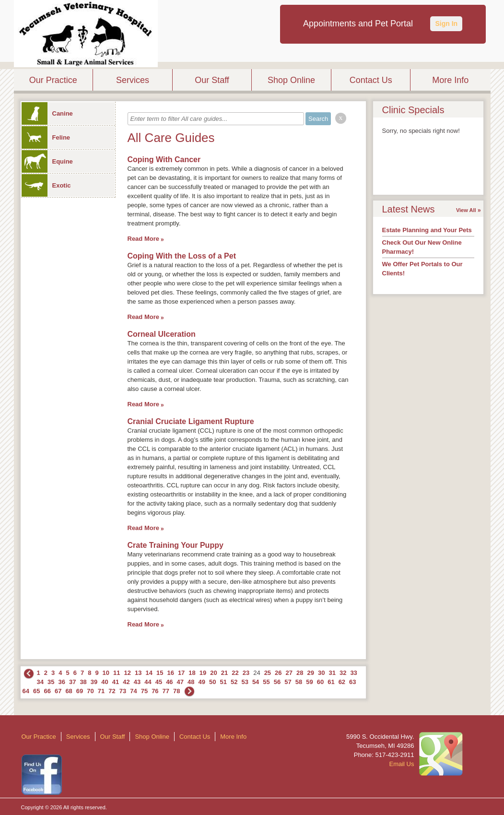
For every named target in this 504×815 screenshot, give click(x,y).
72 (112, 691)
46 (169, 682)
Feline (46, 137)
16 (170, 673)
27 (289, 673)
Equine (47, 161)
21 (224, 673)
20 (213, 673)
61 (331, 682)
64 (26, 691)
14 (149, 673)
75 (144, 691)
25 (268, 673)
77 (166, 691)
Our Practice (53, 80)
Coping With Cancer (164, 159)
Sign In (446, 24)
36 (61, 682)
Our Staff (212, 80)
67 (58, 691)
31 (332, 673)
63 (352, 682)
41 (116, 682)
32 (343, 673)
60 (320, 682)
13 (138, 673)
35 (51, 682)
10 (106, 673)
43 (137, 682)
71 (101, 691)
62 (342, 682)
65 (36, 691)
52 (234, 682)
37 (72, 682)
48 (191, 682)
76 (155, 691)
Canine (47, 113)
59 (309, 682)
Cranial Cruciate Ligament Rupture (191, 421)
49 (202, 682)
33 (353, 673)
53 (245, 682)
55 (266, 682)
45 (159, 682)
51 (223, 682)
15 (160, 673)
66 (47, 691)
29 (311, 673)
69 (80, 691)
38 (83, 682)
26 (278, 673)
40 (105, 682)
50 (212, 682)
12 (128, 673)
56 (277, 682)
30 (321, 673)
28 (300, 673)
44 (148, 682)
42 (126, 682)
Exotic (46, 185)
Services (133, 80)
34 (40, 682)
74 (133, 691)
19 (203, 673)
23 (246, 673)
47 (180, 682)
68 (69, 691)
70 (90, 691)
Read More (143, 239)
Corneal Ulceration (162, 334)
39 (94, 682)
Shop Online (291, 80)
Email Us (401, 764)
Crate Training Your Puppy (176, 545)
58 (299, 682)
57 (288, 682)
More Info (450, 80)
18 (192, 673)
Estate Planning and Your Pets (427, 230)
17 (181, 673)
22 (235, 673)
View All (466, 210)
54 (256, 682)
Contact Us (371, 80)
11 (117, 673)
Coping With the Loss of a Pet (182, 256)
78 (176, 691)
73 (123, 691)
